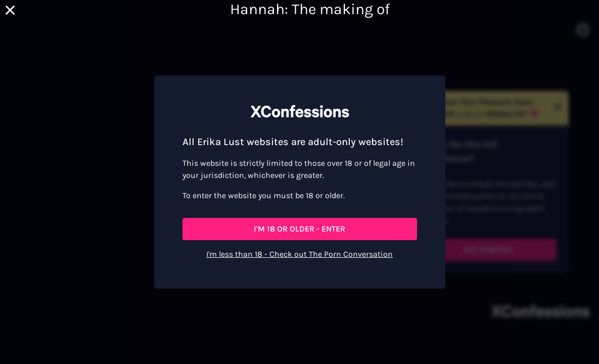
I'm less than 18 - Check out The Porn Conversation (299, 254)
